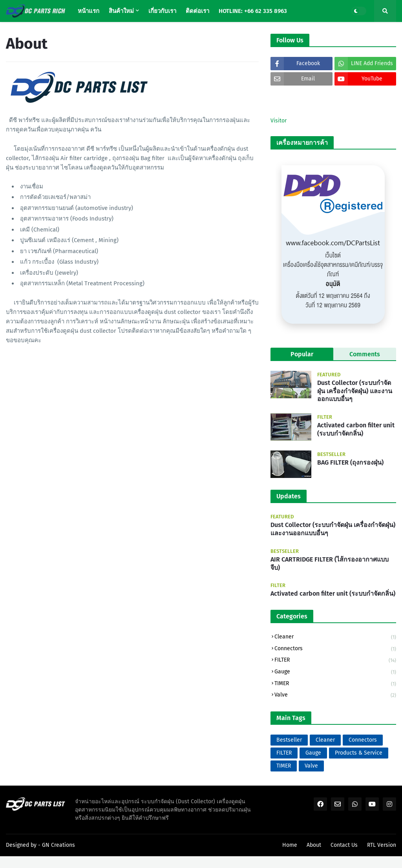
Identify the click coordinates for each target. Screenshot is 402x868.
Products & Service (359, 753)
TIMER (335, 684)
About (314, 845)
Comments (365, 354)
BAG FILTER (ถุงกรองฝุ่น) (350, 462)
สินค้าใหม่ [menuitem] (121, 11)
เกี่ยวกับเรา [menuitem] (162, 11)
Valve (335, 695)
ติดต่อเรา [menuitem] (197, 11)
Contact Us (344, 845)
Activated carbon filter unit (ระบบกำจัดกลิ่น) (356, 429)
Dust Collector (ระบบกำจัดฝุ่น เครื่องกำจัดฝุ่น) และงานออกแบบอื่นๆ (355, 391)
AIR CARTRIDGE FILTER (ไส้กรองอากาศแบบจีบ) (330, 563)
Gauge (335, 672)
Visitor (279, 121)
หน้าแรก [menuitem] (89, 11)
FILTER (335, 661)
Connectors (335, 649)
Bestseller (289, 740)
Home (290, 845)
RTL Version (382, 845)
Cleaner (335, 637)
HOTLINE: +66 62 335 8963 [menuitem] (253, 11)
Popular (302, 354)
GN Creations (58, 845)
